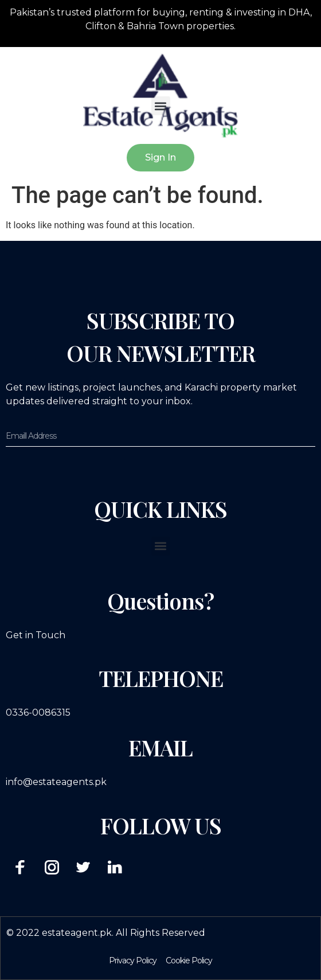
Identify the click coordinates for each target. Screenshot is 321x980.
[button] (161, 106)
